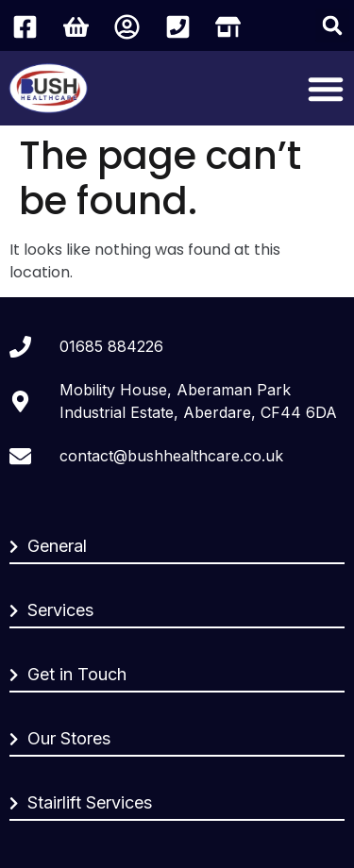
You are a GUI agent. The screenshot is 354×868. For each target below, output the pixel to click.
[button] (332, 25)
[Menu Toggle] (326, 89)
